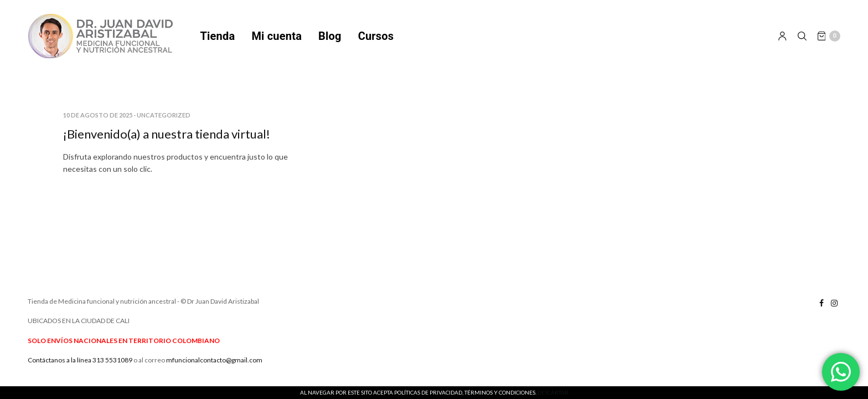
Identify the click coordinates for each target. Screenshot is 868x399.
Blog (330, 36)
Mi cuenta (277, 36)
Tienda (218, 36)
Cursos (376, 36)
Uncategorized (164, 115)
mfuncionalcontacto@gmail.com (214, 360)
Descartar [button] (553, 392)
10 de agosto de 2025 (98, 115)
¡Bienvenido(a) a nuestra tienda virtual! (167, 134)
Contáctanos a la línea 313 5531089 (80, 360)
